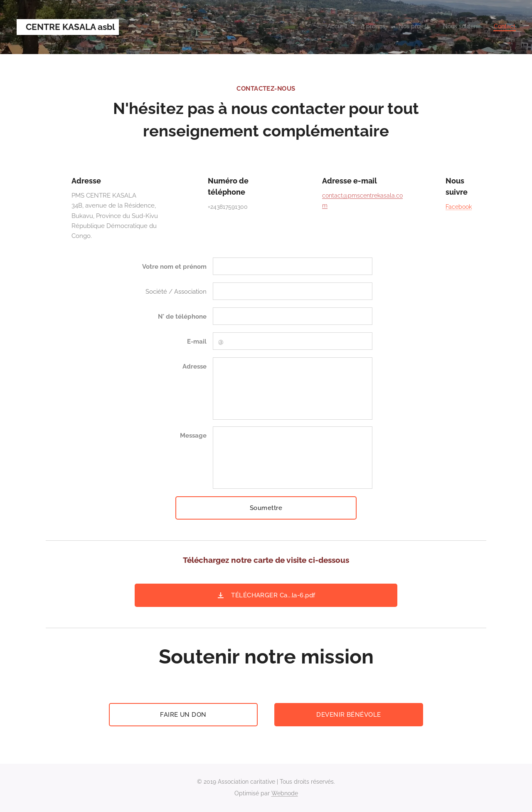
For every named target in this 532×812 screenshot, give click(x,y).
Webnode (285, 793)
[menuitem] (464, 27)
